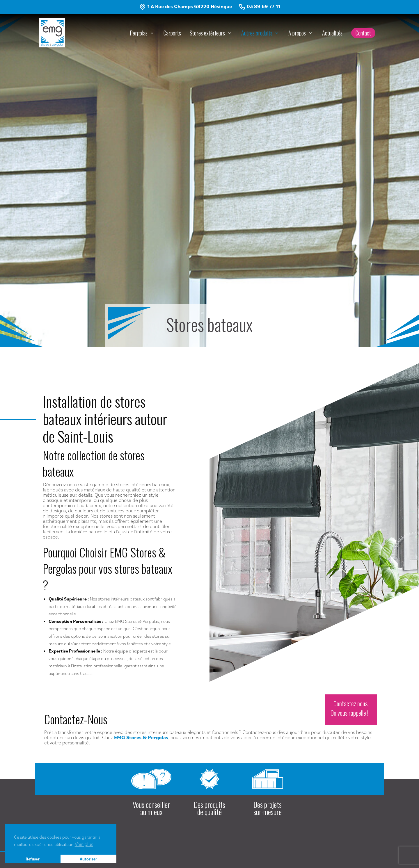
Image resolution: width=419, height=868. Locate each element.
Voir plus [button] (84, 844)
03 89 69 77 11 (263, 6)
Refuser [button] (33, 859)
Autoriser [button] (88, 859)
